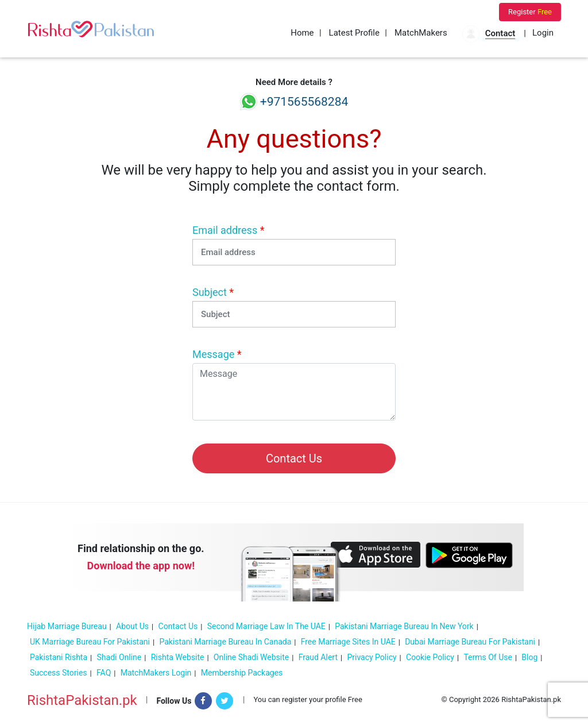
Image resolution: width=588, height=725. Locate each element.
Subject (213, 292)
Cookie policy (430, 657)
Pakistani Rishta (59, 657)
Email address (228, 230)
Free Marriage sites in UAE (348, 642)
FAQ (104, 673)
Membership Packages (242, 673)
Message (217, 354)
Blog (529, 657)
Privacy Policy (372, 657)
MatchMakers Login (156, 673)
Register (530, 12)
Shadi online (119, 657)
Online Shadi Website (251, 657)
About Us (132, 626)
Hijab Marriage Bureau (67, 626)
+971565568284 (294, 102)
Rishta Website (178, 657)
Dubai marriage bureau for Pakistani (470, 642)
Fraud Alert (318, 657)
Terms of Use (488, 657)
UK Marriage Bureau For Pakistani (90, 642)
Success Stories (59, 673)
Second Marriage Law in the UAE (266, 626)
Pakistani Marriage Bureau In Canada (225, 642)
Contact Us (178, 626)
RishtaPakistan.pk (82, 700)
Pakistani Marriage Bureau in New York (404, 626)
